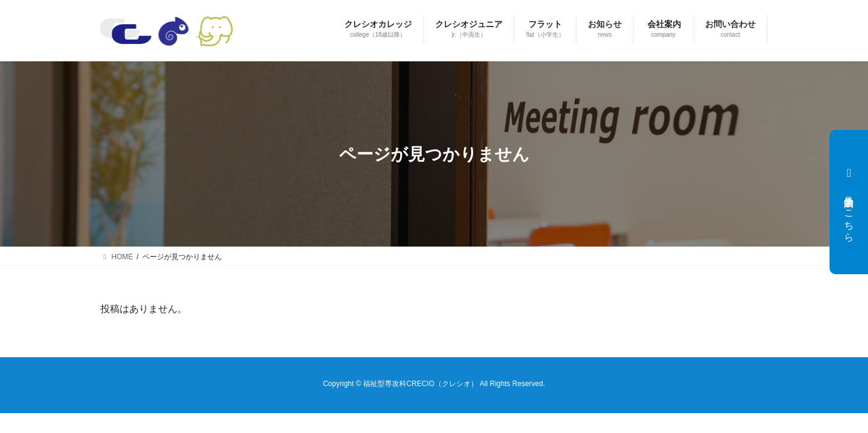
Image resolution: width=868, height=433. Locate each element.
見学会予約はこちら (848, 202)
